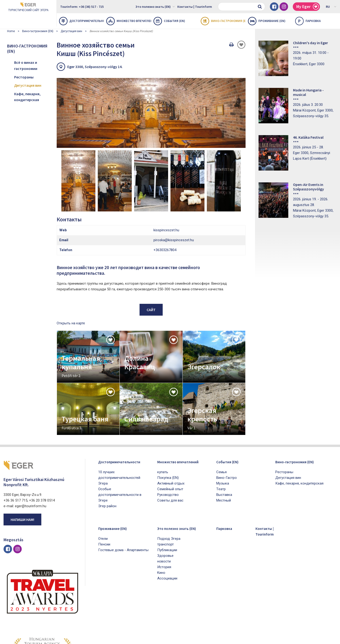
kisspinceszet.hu (166, 190)
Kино (161, 533)
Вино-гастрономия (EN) (223, 21)
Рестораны (24, 77)
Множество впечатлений (129, 21)
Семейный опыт (170, 455)
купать (163, 438)
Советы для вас (170, 466)
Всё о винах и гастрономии (26, 65)
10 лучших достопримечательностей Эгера (119, 438)
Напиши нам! (22, 480)
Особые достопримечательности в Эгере (120, 455)
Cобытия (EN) (169, 21)
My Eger (308, 7)
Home (11, 31)
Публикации (167, 510)
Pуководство (168, 461)
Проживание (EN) (267, 21)
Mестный (224, 461)
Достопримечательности (81, 21)
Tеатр (221, 449)
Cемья (221, 432)
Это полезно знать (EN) (155, 6)
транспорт (166, 505)
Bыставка (224, 455)
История (164, 527)
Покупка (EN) (168, 444)
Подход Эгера (169, 499)
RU (331, 6)
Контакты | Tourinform (195, 7)
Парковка (226, 488)
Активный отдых (171, 449)
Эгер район (107, 466)
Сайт (151, 270)
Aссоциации (167, 539)
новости (164, 522)
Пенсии (104, 505)
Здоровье (165, 516)
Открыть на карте (71, 283)
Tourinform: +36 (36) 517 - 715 (82, 7)
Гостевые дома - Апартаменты (123, 510)
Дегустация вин (71, 31)
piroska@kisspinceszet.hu (174, 200)
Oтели (103, 499)
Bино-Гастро (227, 438)
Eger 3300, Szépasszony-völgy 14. (95, 67)
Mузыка (223, 444)
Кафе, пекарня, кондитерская (27, 97)
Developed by (314, 639)
